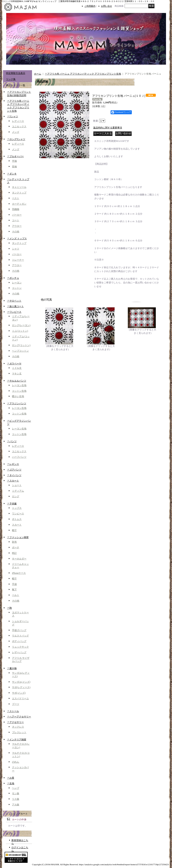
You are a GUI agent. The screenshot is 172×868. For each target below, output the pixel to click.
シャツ (16, 249)
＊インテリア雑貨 (17, 740)
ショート (17, 485)
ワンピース (18, 514)
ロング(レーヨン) (21, 325)
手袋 (14, 584)
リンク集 (11, 79)
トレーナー (18, 260)
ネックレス (18, 727)
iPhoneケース (19, 573)
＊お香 (11, 778)
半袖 (14, 161)
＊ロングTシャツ (16, 139)
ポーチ (16, 547)
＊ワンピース (14, 312)
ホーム (38, 74)
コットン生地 (19, 391)
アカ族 (16, 805)
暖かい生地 (18, 396)
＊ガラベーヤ (14, 364)
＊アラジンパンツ (17, 403)
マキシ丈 (17, 374)
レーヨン (17, 283)
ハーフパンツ (19, 457)
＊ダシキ (12, 174)
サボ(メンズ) (19, 693)
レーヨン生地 (19, 385)
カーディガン (19, 204)
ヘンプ (16, 788)
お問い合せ (106, 6)
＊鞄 (9, 608)
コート (16, 220)
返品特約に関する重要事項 (108, 128)
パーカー (17, 215)
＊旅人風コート (15, 306)
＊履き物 (12, 668)
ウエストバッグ (20, 636)
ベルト (16, 595)
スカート (17, 525)
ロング (16, 496)
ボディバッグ (19, 641)
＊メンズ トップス (17, 239)
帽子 (14, 530)
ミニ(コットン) (20, 331)
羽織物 (16, 209)
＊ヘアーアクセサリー (19, 717)
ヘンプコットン (20, 351)
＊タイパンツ (14, 475)
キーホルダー (19, 559)
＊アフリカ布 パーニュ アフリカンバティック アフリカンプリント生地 (83, 74)
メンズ (16, 132)
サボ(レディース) (21, 687)
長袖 (14, 167)
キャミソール (19, 187)
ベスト (16, 198)
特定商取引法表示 (16, 73)
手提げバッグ (19, 630)
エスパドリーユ (20, 698)
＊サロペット (14, 301)
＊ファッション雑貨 (18, 537)
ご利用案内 (90, 6)
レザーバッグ (19, 652)
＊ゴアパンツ (14, 470)
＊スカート (13, 481)
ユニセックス (19, 126)
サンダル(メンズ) (21, 682)
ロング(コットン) (21, 345)
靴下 (14, 590)
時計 (14, 553)
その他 (16, 232)
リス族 (16, 799)
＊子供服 (12, 504)
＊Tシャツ (12, 116)
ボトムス (17, 519)
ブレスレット (19, 732)
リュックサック (20, 647)
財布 (14, 542)
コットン (17, 288)
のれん (16, 762)
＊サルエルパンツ (17, 381)
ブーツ (16, 704)
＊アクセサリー (15, 722)
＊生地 (11, 783)
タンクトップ (19, 193)
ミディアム (18, 491)
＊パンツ (12, 441)
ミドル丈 (17, 368)
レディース (18, 121)
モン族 (16, 793)
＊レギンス (13, 464)
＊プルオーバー (15, 156)
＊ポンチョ (13, 278)
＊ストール (13, 711)
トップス (17, 508)
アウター (17, 226)
